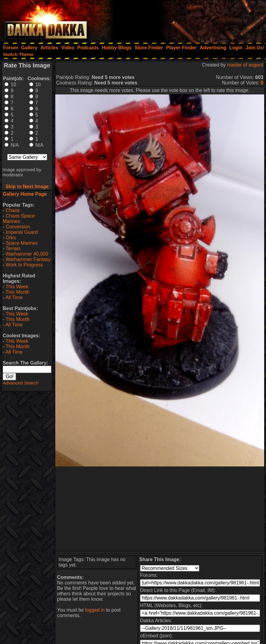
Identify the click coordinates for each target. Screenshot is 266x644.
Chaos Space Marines (19, 219)
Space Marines (22, 243)
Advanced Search (21, 383)
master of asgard (245, 65)
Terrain (13, 248)
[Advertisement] (185, 20)
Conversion (18, 227)
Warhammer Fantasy (28, 259)
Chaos (13, 210)
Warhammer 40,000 (27, 254)
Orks (11, 238)
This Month (17, 292)
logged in (95, 610)
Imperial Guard (22, 232)
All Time (14, 297)
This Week (17, 287)
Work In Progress (24, 265)
